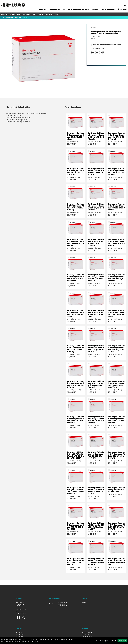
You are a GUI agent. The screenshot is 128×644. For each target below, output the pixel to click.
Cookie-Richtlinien (32, 641)
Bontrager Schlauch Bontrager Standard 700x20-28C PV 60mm (116, 207)
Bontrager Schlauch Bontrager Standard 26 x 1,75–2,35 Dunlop (116, 171)
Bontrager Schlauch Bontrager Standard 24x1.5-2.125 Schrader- (96, 420)
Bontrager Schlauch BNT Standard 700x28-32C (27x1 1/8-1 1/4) (96, 171)
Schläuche (18, 18)
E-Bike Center (54, 9)
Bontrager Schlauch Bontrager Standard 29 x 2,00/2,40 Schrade (116, 278)
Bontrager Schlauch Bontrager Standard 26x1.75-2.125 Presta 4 (96, 242)
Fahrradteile (27, 14)
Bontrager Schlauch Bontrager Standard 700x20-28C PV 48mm (116, 242)
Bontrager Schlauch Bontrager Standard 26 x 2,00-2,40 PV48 (96, 313)
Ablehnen (113, 641)
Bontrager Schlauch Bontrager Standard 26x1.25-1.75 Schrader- (116, 420)
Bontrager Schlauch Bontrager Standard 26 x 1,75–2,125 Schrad (96, 207)
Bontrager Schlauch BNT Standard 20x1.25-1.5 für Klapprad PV (96, 526)
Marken (95, 9)
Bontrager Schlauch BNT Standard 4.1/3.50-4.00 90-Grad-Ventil (96, 561)
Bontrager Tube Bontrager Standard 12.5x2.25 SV (116, 489)
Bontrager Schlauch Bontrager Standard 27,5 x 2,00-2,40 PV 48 (75, 384)
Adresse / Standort (87, 632)
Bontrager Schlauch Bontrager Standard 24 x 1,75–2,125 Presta (96, 136)
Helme (35, 14)
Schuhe (41, 14)
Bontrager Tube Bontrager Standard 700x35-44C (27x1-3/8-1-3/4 (76, 490)
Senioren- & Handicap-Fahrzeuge (76, 9)
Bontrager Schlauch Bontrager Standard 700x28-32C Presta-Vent (116, 384)
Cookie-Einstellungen (101, 641)
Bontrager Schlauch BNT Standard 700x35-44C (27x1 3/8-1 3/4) (76, 207)
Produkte (42, 9)
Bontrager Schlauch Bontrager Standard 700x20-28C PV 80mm (76, 242)
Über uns (122, 9)
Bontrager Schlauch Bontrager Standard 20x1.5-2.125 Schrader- (75, 136)
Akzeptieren (122, 641)
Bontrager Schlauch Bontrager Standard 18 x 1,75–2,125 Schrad (75, 171)
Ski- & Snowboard (108, 9)
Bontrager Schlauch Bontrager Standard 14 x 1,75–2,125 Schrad (116, 136)
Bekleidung (49, 14)
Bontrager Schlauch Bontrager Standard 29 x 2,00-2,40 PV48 (116, 313)
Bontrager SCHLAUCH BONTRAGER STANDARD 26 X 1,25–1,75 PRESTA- (76, 455)
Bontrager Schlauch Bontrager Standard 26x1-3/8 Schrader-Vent (106, 33)
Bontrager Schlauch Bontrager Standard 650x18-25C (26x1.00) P (75, 526)
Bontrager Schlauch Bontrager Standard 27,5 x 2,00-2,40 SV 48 (116, 349)
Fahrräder (4, 14)
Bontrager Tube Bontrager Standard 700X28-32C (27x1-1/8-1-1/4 (96, 455)
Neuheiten (58, 14)
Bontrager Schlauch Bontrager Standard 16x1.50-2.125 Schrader (75, 420)
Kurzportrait (86, 634)
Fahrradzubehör (15, 14)
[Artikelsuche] (125, 5)
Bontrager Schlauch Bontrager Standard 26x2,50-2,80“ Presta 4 (96, 278)
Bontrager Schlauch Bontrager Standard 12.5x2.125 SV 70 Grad (96, 384)
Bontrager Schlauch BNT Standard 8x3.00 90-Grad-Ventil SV (116, 561)
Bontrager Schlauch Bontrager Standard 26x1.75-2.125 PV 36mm (75, 278)
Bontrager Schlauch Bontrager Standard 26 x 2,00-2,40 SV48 (75, 313)
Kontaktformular (87, 637)
